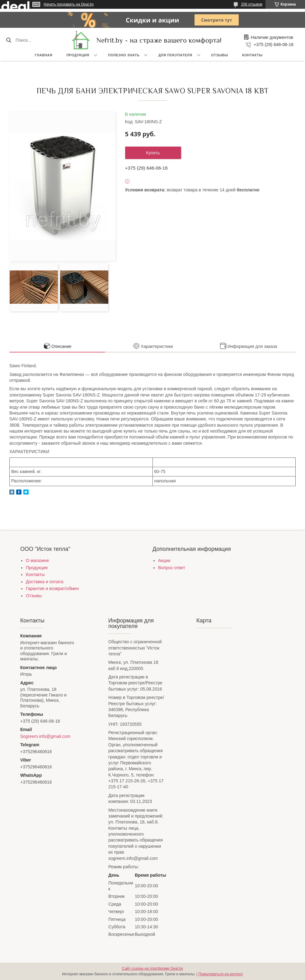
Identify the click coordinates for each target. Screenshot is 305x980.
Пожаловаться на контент (221, 974)
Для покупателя (175, 55)
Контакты (252, 55)
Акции (164, 560)
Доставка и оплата (45, 582)
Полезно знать (124, 55)
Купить (153, 153)
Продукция (78, 55)
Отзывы (220, 55)
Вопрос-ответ (172, 568)
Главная (44, 55)
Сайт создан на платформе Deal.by (153, 968)
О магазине (37, 560)
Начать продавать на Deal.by (69, 4)
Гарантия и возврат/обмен (52, 588)
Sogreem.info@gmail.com (45, 736)
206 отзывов (252, 4)
